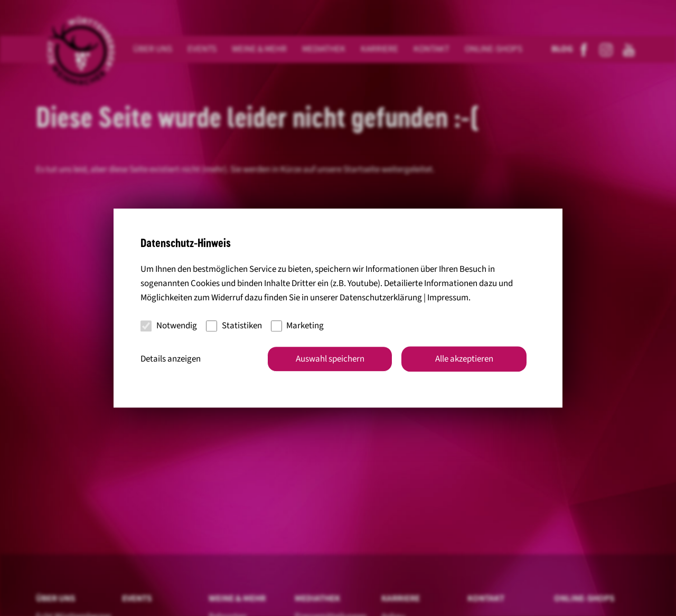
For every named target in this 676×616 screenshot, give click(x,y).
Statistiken (234, 326)
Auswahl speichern (330, 359)
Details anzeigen (171, 359)
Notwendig (169, 326)
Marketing (298, 326)
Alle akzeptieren (464, 359)
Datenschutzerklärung (381, 298)
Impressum (448, 298)
